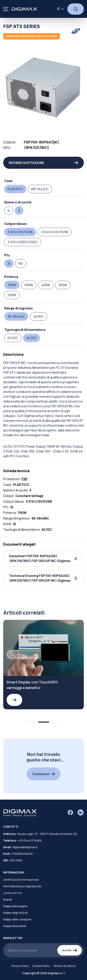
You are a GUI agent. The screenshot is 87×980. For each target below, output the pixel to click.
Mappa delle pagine (15, 906)
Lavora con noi (12, 893)
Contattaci (44, 774)
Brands (8, 900)
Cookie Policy (41, 966)
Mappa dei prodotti (15, 926)
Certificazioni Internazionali (21, 880)
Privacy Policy (20, 966)
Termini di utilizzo (64, 966)
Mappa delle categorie (17, 919)
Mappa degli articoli (15, 913)
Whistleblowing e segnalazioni (22, 886)
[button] (43, 558)
